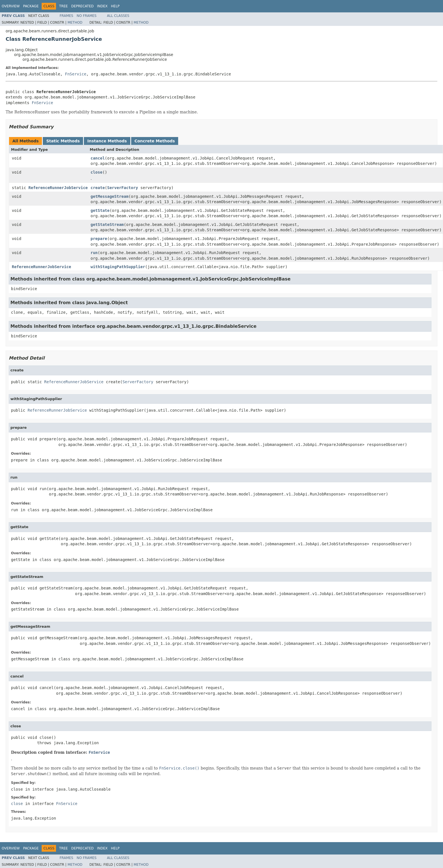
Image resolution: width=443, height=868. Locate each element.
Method (75, 23)
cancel (98, 158)
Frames (67, 16)
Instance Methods (107, 141)
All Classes (118, 16)
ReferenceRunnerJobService (58, 188)
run (94, 253)
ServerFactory (123, 188)
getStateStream (107, 225)
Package (31, 6)
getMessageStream (110, 196)
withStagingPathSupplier (118, 267)
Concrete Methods (155, 141)
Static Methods (63, 141)
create (98, 188)
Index (102, 6)
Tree (63, 6)
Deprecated (82, 6)
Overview (11, 6)
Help (115, 6)
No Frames (87, 16)
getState (100, 210)
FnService (76, 74)
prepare (99, 239)
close (97, 172)
